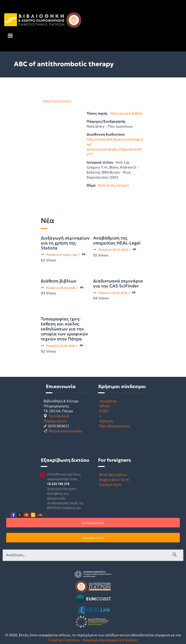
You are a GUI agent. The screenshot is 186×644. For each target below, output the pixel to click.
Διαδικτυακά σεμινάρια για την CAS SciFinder (118, 283)
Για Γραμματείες (93, 523)
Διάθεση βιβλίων (59, 281)
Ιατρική (123, 185)
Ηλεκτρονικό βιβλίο (126, 113)
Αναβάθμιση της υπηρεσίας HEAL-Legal (117, 240)
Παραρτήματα (55, 421)
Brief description (113, 474)
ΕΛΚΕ (104, 411)
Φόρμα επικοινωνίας (65, 431)
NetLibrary (107, 185)
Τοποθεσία (58, 416)
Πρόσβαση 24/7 (93, 538)
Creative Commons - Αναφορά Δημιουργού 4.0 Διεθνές (93, 640)
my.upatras (108, 401)
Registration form (114, 479)
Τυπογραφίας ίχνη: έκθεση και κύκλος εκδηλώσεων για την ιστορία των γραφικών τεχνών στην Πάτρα (64, 329)
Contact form (110, 484)
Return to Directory (57, 101)
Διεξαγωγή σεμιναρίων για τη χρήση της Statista (65, 243)
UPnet (104, 406)
